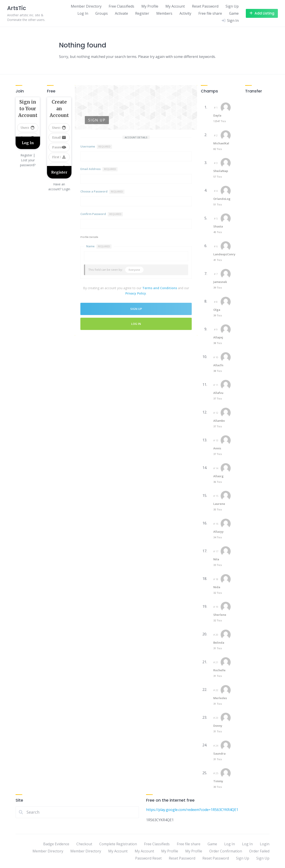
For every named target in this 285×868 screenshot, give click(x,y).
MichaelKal (221, 143)
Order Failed (259, 851)
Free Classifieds (121, 6)
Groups (102, 13)
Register (142, 13)
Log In (83, 13)
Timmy (218, 781)
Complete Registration (118, 844)
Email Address (99, 169)
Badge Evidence (56, 844)
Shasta (218, 226)
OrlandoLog (222, 199)
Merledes (220, 698)
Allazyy (218, 532)
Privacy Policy (136, 293)
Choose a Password (102, 192)
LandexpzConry (224, 254)
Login (265, 844)
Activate (121, 13)
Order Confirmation (226, 851)
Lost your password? (28, 163)
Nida (217, 587)
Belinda (219, 643)
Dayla (217, 115)
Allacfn (218, 365)
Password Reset (148, 858)
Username (96, 147)
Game (234, 13)
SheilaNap (221, 171)
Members (164, 13)
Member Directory (86, 6)
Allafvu (218, 393)
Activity (185, 13)
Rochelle (219, 670)
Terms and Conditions (160, 288)
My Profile (150, 6)
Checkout (84, 844)
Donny (218, 726)
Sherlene (220, 615)
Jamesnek (220, 282)
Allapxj (218, 337)
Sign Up (232, 6)
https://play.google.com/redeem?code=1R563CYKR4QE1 (192, 810)
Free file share (210, 13)
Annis (217, 448)
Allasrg (218, 476)
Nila (216, 559)
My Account (175, 6)
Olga (217, 310)
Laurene (219, 504)
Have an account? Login (59, 187)
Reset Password (205, 6)
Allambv (219, 421)
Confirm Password (102, 214)
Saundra (219, 753)
